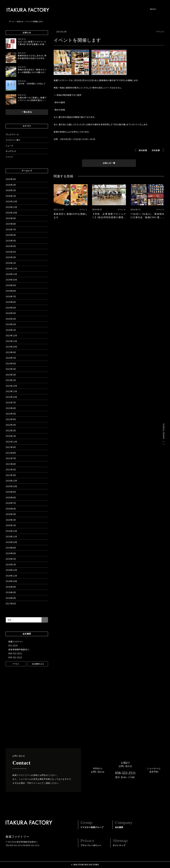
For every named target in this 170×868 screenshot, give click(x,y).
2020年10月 (11, 486)
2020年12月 (11, 481)
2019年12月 (11, 531)
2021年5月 (11, 469)
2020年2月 (11, 520)
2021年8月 (11, 453)
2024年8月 (11, 291)
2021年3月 (11, 475)
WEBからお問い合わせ (98, 770)
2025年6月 (11, 235)
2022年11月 (11, 391)
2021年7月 (11, 458)
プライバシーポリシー (91, 842)
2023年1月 (11, 380)
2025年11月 (11, 207)
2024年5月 (11, 308)
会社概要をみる (38, 664)
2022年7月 (11, 402)
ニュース (9, 146)
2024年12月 (11, 268)
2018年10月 (11, 581)
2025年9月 (11, 218)
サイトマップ (120, 842)
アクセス (16, 664)
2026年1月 (11, 196)
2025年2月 (11, 257)
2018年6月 (11, 592)
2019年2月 (11, 559)
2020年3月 (11, 514)
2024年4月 (11, 313)
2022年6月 (11, 408)
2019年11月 (11, 536)
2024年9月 (11, 285)
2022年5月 (11, 414)
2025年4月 (11, 246)
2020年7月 (11, 503)
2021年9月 (11, 447)
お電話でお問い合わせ (125, 770)
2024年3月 (11, 319)
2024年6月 (11, 302)
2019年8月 (11, 548)
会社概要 (124, 824)
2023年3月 (11, 369)
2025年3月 (11, 252)
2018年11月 (11, 576)
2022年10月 (11, 397)
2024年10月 (11, 280)
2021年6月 (11, 464)
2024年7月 (11, 296)
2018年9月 (11, 587)
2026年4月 (11, 179)
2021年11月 (11, 442)
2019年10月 (11, 542)
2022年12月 (11, 386)
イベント (9, 157)
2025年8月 (11, 224)
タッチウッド (11, 151)
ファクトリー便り (13, 140)
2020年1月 (11, 525)
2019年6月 (11, 553)
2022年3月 (11, 425)
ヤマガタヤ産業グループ (92, 824)
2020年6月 (11, 509)
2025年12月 (11, 201)
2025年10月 (11, 213)
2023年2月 (11, 375)
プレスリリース (12, 134)
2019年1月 (11, 564)
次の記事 (156, 150)
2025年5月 (11, 241)
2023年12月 (11, 335)
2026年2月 (11, 190)
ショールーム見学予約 (154, 770)
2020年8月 (11, 497)
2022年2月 (11, 430)
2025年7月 (11, 229)
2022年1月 (11, 436)
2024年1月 (11, 330)
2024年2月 (11, 324)
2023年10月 (11, 347)
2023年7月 (11, 358)
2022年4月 (11, 419)
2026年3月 (11, 185)
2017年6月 (11, 604)
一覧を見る (27, 112)
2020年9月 (11, 492)
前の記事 (143, 150)
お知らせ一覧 (109, 163)
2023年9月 (11, 352)
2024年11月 (11, 274)
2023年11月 (11, 341)
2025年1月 (11, 263)
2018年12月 (11, 570)
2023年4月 (11, 363)
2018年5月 (11, 598)
